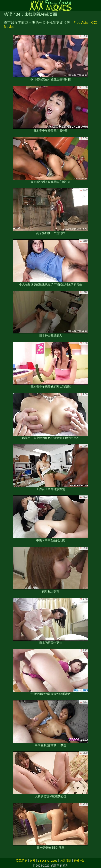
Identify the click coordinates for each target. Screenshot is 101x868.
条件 (33, 861)
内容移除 (66, 861)
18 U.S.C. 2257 (48, 861)
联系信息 (22, 861)
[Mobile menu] (4, 6)
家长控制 (79, 861)
